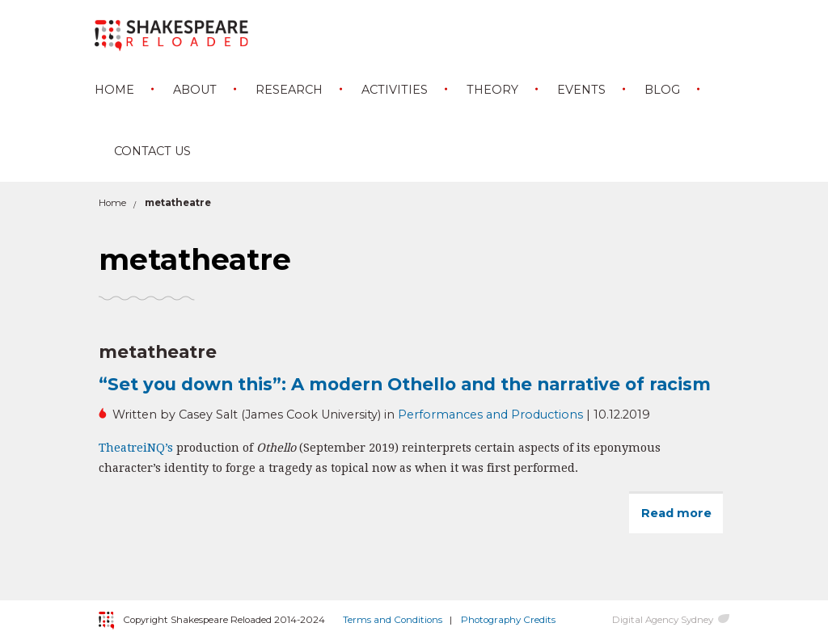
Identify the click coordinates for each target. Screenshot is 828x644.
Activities (395, 90)
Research (289, 90)
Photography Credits (508, 620)
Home (114, 90)
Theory (492, 90)
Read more (682, 519)
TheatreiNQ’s (136, 448)
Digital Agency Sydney (663, 620)
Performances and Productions (490, 415)
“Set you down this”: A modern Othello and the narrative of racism (405, 384)
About (195, 90)
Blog (662, 90)
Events (581, 90)
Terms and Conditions (393, 620)
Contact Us (152, 151)
